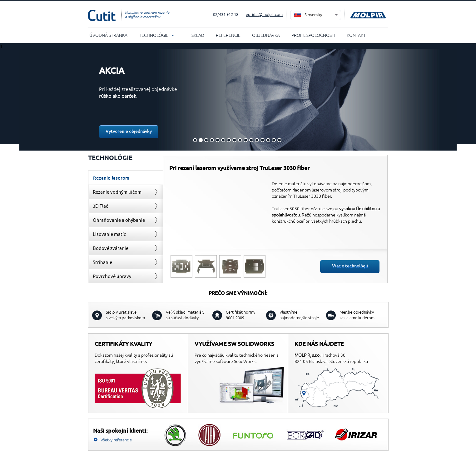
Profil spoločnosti (313, 35)
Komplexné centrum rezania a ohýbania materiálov (147, 14)
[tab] (126, 178)
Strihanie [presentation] (102, 262)
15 (274, 140)
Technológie (154, 35)
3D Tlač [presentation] (100, 206)
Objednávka (266, 35)
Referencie (228, 35)
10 (246, 140)
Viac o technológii (350, 266)
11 (251, 140)
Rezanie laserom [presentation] (111, 178)
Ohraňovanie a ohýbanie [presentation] (119, 220)
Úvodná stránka (108, 35)
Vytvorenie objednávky (129, 131)
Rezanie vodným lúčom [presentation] (117, 192)
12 (257, 140)
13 (263, 140)
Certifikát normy (240, 315)
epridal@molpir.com (264, 14)
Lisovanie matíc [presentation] (109, 234)
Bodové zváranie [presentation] (111, 248)
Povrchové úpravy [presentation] (112, 276)
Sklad (198, 35)
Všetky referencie (116, 440)
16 (279, 140)
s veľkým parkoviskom (125, 315)
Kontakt (356, 35)
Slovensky (313, 15)
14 (268, 140)
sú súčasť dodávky (185, 315)
